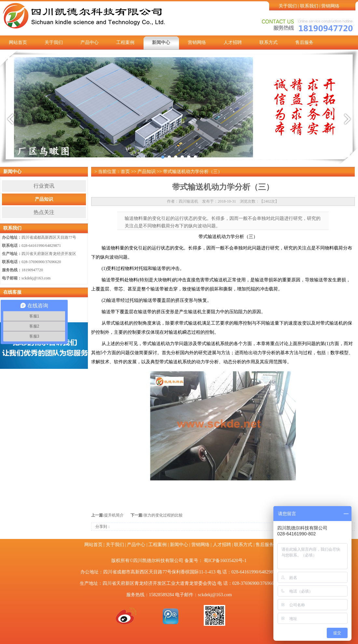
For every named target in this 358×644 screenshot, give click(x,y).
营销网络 (330, 6)
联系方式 (268, 42)
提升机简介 (114, 515)
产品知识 (44, 199)
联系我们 (309, 6)
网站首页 (18, 42)
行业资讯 (44, 186)
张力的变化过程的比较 (163, 515)
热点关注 (44, 212)
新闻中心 (161, 42)
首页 (125, 172)
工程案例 (125, 42)
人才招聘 (233, 42)
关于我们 (288, 6)
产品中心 (89, 42)
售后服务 (304, 42)
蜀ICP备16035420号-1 (225, 561)
